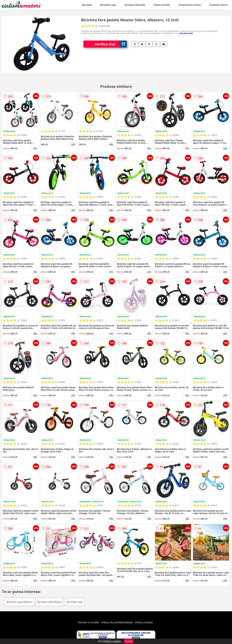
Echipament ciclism (190, 5)
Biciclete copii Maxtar (50, 602)
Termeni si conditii (88, 622)
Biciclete (87, 5)
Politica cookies (144, 622)
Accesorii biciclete (135, 5)
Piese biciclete (162, 5)
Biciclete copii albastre (19, 602)
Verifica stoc (111, 44)
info (35, 148)
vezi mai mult (186, 33)
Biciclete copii (108, 5)
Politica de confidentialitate (117, 622)
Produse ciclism (219, 5)
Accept (129, 641)
